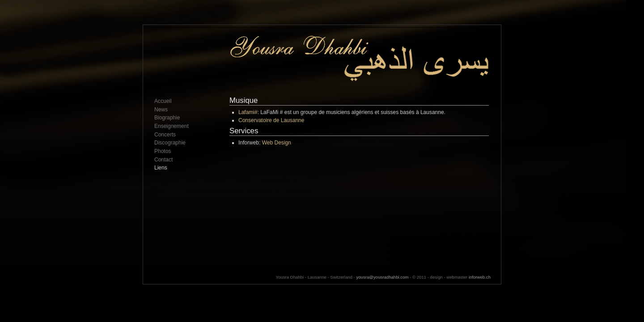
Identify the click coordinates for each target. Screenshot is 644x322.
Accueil (163, 101)
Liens (161, 168)
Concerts (165, 135)
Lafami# (248, 112)
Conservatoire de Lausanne (271, 120)
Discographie (170, 143)
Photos (163, 151)
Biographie (167, 118)
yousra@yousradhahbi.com (382, 277)
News (161, 110)
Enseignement (172, 126)
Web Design (277, 143)
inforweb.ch (480, 277)
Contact (163, 160)
